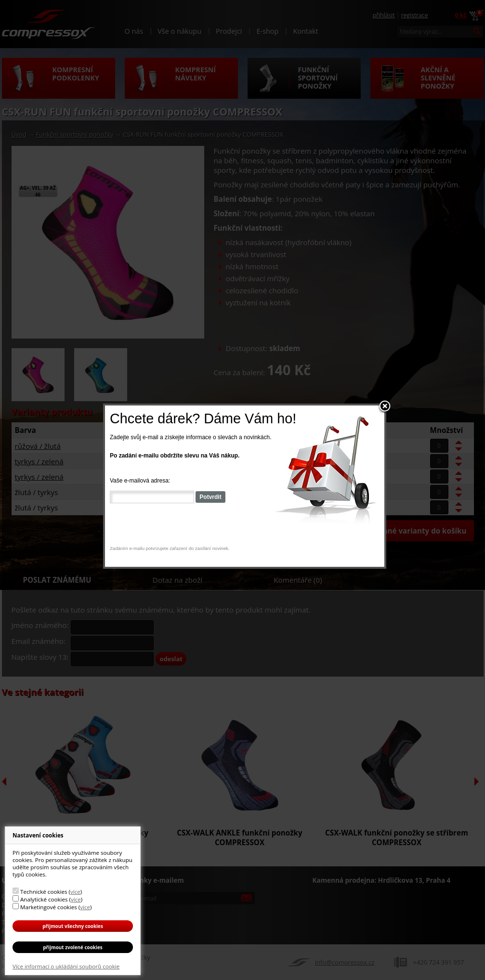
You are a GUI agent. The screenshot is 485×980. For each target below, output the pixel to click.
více (75, 892)
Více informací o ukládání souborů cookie (66, 966)
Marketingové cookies (49, 907)
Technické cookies (44, 892)
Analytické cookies (44, 899)
